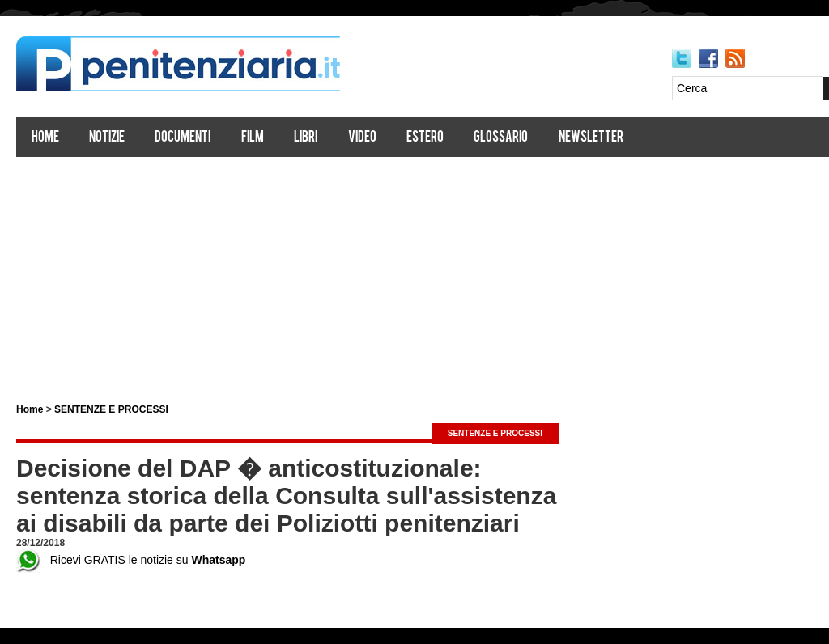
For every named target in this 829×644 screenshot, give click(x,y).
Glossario (501, 138)
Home (45, 138)
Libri (306, 138)
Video (362, 138)
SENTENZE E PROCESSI (111, 409)
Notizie (107, 138)
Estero (425, 138)
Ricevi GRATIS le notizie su (131, 560)
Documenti (183, 138)
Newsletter (591, 138)
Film (253, 138)
